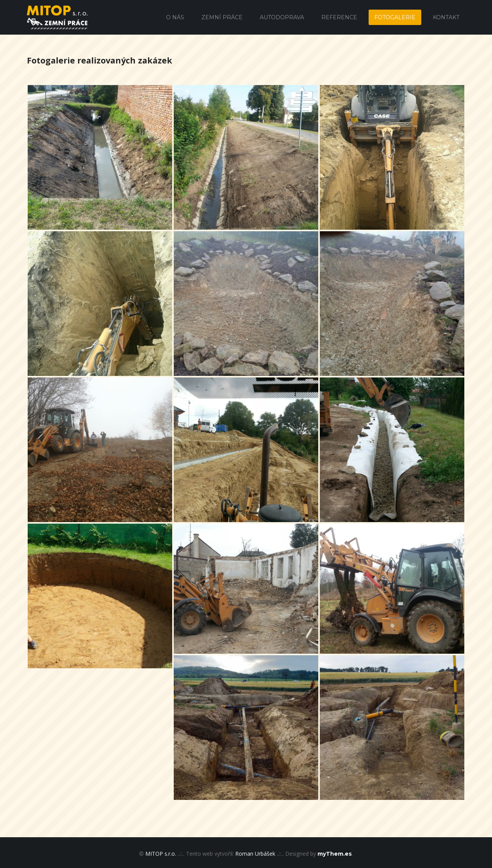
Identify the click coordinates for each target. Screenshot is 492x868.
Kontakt (446, 17)
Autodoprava (282, 17)
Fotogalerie (395, 17)
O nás (175, 17)
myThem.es (335, 854)
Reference (339, 17)
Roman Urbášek (255, 854)
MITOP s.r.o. (161, 854)
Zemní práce (222, 17)
